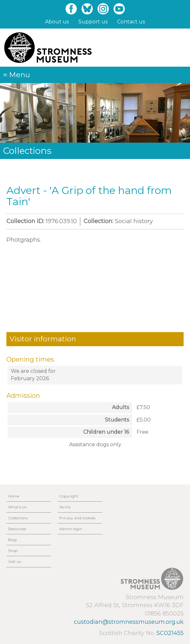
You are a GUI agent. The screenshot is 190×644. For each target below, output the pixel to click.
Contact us (131, 22)
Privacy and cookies (77, 518)
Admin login (71, 529)
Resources (17, 529)
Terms (65, 507)
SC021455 (170, 633)
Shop (13, 551)
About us (57, 22)
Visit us (14, 561)
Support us (93, 22)
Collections (18, 518)
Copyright (69, 496)
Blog (12, 540)
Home (14, 496)
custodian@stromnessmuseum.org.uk (129, 622)
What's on (17, 507)
